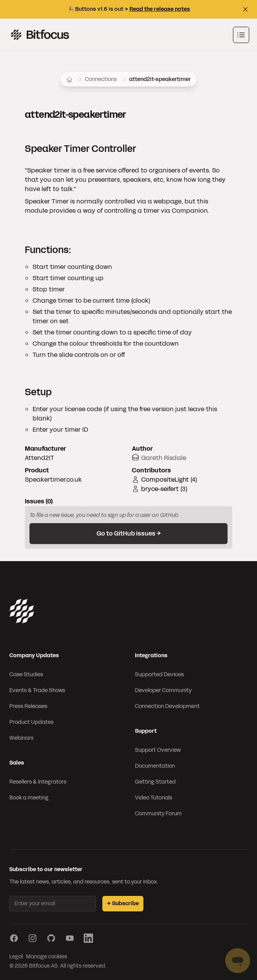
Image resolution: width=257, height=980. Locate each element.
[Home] (69, 79)
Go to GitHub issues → (129, 533)
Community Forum (158, 814)
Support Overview (158, 750)
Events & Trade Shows (37, 690)
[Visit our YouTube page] (70, 938)
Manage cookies (47, 957)
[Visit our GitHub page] (51, 938)
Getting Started (155, 782)
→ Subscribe (123, 903)
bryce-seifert (160, 489)
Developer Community (163, 690)
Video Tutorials (154, 798)
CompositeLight (165, 480)
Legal (16, 957)
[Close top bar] (245, 9)
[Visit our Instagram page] (33, 938)
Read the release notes (160, 9)
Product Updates (31, 722)
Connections (101, 79)
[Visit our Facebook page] (14, 938)
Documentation (155, 766)
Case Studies (26, 674)
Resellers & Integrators (38, 782)
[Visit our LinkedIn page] (88, 938)
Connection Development (167, 706)
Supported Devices (159, 674)
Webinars (21, 738)
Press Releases (28, 706)
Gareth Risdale (164, 458)
